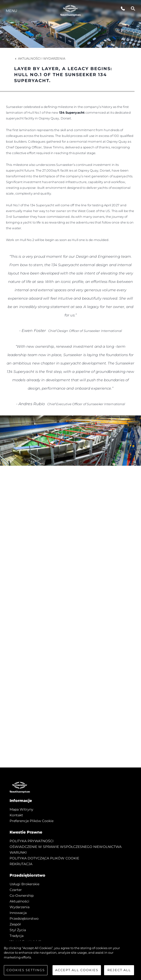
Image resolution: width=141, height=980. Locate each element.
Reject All (119, 970)
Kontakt (16, 815)
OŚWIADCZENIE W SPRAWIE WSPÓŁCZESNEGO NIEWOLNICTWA (66, 847)
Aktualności (19, 901)
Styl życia (18, 930)
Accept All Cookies (77, 970)
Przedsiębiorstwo (24, 918)
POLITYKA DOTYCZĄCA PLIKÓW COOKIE (44, 858)
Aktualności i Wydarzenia (40, 58)
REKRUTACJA (21, 864)
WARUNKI (18, 852)
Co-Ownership (22, 896)
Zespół (15, 924)
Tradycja (17, 936)
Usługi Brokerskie (24, 884)
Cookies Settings (26, 970)
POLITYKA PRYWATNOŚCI (32, 841)
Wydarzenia (20, 907)
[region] (70, 960)
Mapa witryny (21, 809)
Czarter (16, 890)
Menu (12, 11)
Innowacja (18, 913)
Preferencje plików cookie (32, 821)
